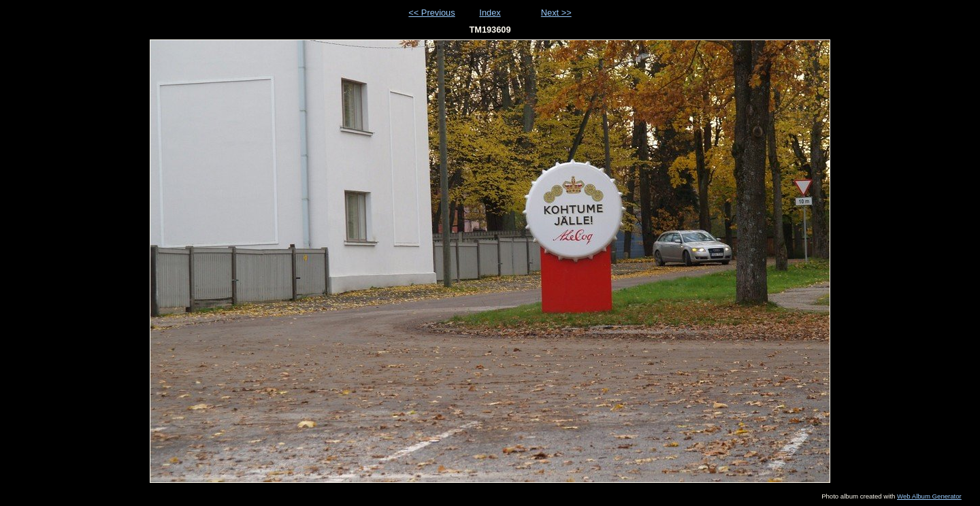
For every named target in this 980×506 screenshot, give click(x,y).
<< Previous (431, 13)
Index (490, 13)
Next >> (556, 13)
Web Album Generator (929, 496)
